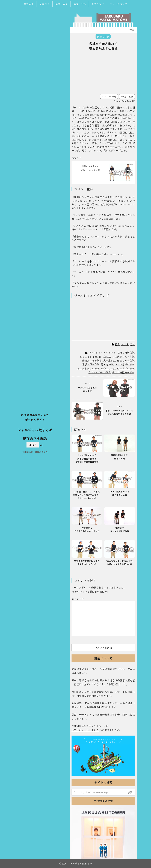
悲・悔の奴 (107, 364)
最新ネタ (29, 4)
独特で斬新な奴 (126, 353)
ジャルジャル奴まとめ (35, 430)
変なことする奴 (88, 357)
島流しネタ (61, 4)
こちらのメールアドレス (85, 730)
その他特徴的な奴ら (123, 372)
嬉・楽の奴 (105, 357)
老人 (133, 344)
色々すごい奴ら (126, 368)
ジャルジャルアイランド (102, 353)
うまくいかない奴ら (100, 372)
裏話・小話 (80, 4)
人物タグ (45, 4)
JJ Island (103, 759)
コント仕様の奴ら (125, 364)
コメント (78, 599)
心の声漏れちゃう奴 (123, 357)
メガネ (125, 344)
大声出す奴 (109, 360)
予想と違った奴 (91, 364)
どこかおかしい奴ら (88, 368)
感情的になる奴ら (92, 360)
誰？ (117, 344)
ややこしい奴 (108, 368)
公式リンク (98, 4)
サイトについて (119, 4)
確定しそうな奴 (126, 360)
